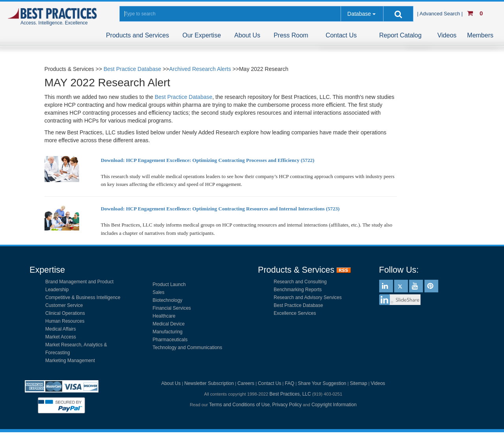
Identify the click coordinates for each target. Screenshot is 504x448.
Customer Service (64, 305)
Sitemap (358, 383)
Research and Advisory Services (308, 297)
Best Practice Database (132, 69)
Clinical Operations (65, 313)
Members (480, 35)
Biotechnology (168, 300)
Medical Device (169, 324)
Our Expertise (202, 35)
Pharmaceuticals (170, 340)
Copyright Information (334, 405)
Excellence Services (295, 313)
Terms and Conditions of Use (239, 405)
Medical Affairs (61, 329)
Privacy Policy (287, 405)
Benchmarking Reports (298, 290)
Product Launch (169, 284)
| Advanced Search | (441, 14)
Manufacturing (168, 332)
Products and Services (137, 35)
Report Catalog (400, 35)
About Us (247, 35)
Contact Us (341, 35)
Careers (246, 383)
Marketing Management (70, 361)
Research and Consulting (300, 282)
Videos (447, 35)
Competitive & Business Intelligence (83, 297)
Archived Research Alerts (200, 69)
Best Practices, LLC (290, 394)
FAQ (289, 383)
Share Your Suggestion (322, 383)
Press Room (291, 35)
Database (359, 14)
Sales (159, 292)
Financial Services (172, 308)
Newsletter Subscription (209, 383)
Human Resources (65, 321)
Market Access (61, 337)
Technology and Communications (188, 348)
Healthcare (164, 316)
